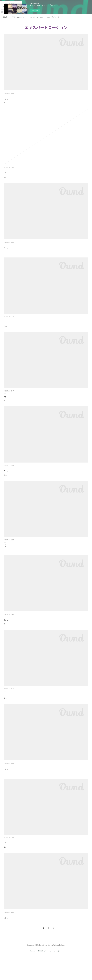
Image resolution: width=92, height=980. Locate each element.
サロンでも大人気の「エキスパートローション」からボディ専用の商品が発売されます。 (34, 334)
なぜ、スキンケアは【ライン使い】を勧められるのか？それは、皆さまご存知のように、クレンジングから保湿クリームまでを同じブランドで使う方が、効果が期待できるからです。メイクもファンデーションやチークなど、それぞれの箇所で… (46, 485)
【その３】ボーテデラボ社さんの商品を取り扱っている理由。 (32, 99)
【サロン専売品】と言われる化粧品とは (22, 788)
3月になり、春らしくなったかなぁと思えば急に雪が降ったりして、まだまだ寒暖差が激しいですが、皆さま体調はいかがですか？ (45, 870)
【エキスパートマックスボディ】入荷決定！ (24, 556)
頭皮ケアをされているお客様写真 (19, 405)
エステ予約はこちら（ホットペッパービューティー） (55, 17)
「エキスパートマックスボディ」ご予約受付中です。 (28, 330)
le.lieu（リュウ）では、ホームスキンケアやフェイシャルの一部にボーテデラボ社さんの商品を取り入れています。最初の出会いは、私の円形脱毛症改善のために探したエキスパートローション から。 (45, 258)
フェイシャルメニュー (37, 17)
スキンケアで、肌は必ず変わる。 (19, 634)
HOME (5, 17)
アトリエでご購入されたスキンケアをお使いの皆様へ (28, 711)
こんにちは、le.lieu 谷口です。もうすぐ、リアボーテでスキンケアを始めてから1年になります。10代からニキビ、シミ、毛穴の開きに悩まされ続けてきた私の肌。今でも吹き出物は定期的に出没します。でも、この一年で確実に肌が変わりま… (46, 639)
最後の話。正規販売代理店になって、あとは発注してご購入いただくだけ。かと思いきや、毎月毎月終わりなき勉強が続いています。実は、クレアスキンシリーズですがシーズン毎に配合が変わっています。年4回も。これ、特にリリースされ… (46, 104)
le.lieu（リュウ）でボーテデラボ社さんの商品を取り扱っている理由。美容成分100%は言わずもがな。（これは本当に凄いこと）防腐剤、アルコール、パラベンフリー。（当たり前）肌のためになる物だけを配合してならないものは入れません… (46, 181)
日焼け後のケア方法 (13, 942)
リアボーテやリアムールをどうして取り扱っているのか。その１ (33, 253)
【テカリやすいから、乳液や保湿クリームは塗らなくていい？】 (33, 865)
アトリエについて (18, 17)
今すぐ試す (35, 11)
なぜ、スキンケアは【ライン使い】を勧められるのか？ (29, 479)
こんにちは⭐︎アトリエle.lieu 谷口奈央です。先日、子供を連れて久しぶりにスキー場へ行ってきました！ (40, 946)
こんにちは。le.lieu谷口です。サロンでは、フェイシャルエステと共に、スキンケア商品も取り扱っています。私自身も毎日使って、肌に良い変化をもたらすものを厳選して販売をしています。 (45, 793)
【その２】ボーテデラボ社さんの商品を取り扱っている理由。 (32, 176)
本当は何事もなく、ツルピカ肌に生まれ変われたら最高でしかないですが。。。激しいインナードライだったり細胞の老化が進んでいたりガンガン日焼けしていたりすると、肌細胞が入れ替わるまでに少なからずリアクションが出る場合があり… (46, 716)
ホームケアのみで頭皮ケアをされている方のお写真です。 (24, 409)
